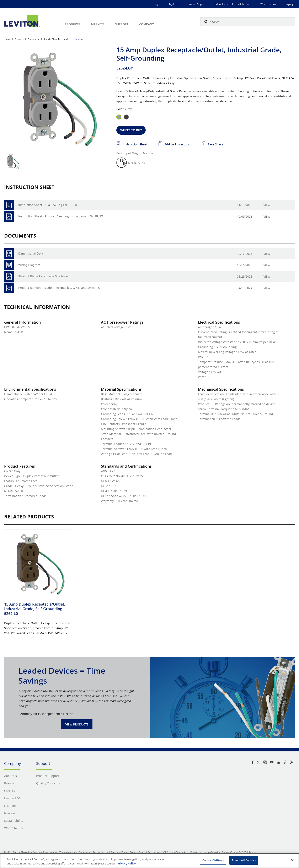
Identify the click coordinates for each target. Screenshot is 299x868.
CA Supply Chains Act (175, 852)
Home (8, 39)
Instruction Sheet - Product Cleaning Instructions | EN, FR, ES (61, 216)
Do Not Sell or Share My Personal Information (30, 852)
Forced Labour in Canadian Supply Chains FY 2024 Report (223, 852)
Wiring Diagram (29, 265)
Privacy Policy (137, 852)
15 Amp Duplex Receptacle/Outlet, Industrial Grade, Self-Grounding (35, 609)
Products (19, 39)
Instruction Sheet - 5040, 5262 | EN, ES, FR (48, 205)
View (267, 205)
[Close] (292, 860)
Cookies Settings (213, 860)
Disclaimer (154, 852)
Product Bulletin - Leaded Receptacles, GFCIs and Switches (59, 288)
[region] (149, 861)
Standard (79, 39)
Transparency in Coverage (75, 852)
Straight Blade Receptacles (57, 39)
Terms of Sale (119, 852)
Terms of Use (100, 852)
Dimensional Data (31, 253)
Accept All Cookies (244, 860)
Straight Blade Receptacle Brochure (43, 276)
